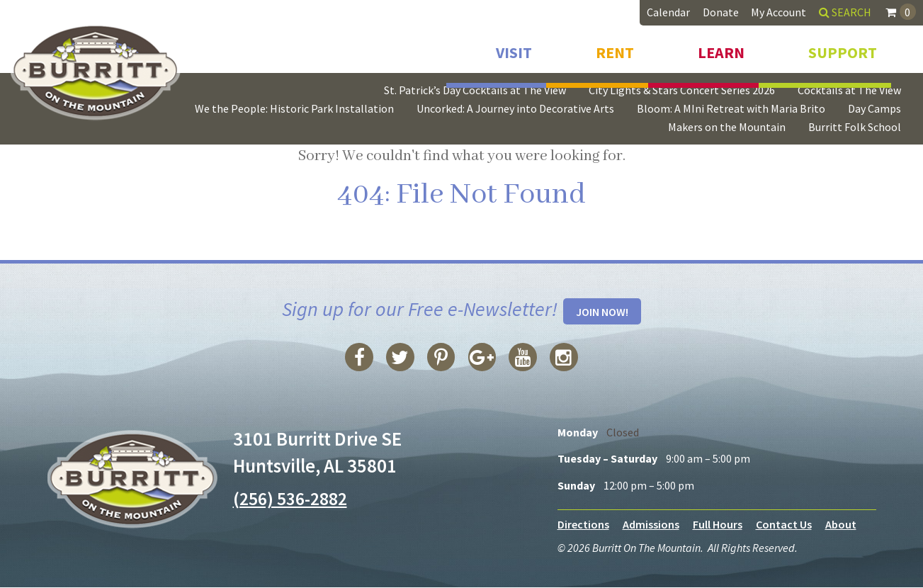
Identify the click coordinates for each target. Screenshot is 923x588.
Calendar (668, 12)
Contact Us (784, 525)
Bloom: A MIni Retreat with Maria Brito (731, 108)
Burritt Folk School (855, 127)
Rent (615, 48)
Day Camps (874, 108)
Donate (721, 12)
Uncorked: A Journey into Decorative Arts (515, 108)
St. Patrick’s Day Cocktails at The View (475, 90)
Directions (583, 525)
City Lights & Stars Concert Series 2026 (682, 90)
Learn (721, 48)
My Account (778, 12)
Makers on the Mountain (727, 127)
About (841, 525)
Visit (514, 48)
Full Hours (718, 525)
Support (843, 48)
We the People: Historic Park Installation (294, 108)
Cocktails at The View (849, 90)
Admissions (651, 525)
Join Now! (602, 312)
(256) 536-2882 (294, 499)
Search (845, 12)
